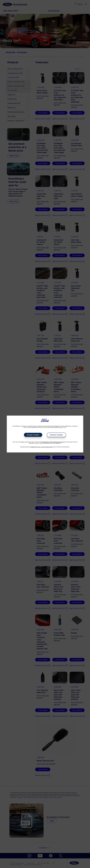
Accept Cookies (33, 435)
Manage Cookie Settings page (53, 442)
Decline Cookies (56, 435)
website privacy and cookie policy (42, 447)
